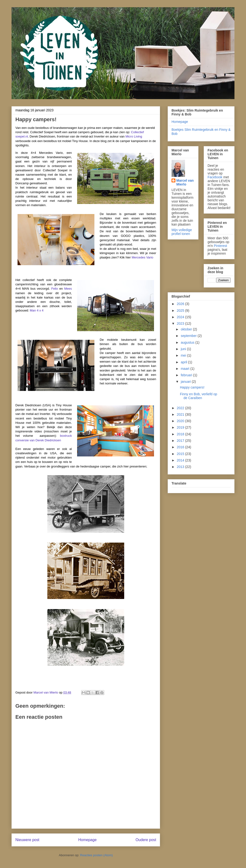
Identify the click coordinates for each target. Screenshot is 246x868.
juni (184, 349)
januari (186, 382)
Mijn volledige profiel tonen (182, 232)
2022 (181, 408)
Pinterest (220, 246)
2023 (181, 323)
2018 (181, 434)
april (184, 362)
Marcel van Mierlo (185, 182)
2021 (181, 414)
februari (187, 375)
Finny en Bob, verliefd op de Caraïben (199, 396)
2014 (181, 460)
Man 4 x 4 (37, 310)
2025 (181, 311)
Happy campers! (192, 387)
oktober (187, 329)
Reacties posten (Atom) (97, 855)
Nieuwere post (27, 840)
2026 (181, 304)
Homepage (87, 840)
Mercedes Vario (142, 257)
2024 (181, 317)
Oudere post (146, 840)
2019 (181, 427)
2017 (181, 441)
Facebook (215, 177)
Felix (55, 289)
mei (184, 355)
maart (185, 369)
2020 (181, 421)
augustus (188, 342)
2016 (181, 447)
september (189, 336)
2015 (181, 454)
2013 (181, 467)
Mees (68, 289)
